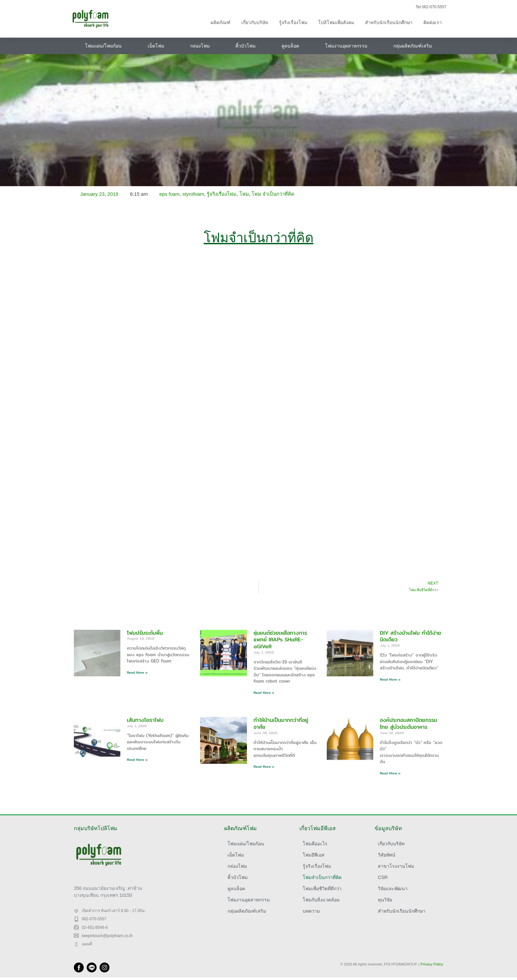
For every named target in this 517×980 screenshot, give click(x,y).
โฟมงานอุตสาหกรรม (346, 46)
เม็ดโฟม (156, 46)
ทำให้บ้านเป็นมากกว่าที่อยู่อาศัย (281, 724)
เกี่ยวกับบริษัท (255, 22)
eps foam (169, 194)
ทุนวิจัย (385, 900)
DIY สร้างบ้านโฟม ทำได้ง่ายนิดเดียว (411, 636)
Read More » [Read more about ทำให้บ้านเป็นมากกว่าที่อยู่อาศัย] (264, 766)
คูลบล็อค (290, 46)
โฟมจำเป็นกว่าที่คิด (322, 877)
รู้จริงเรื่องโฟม (293, 22)
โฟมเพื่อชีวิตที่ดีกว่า (322, 889)
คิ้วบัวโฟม (245, 46)
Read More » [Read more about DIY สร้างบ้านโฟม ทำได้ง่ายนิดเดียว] (390, 679)
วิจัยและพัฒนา (393, 889)
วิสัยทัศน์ (387, 855)
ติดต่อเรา (433, 22)
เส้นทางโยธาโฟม (145, 720)
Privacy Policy (432, 964)
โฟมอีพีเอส (314, 855)
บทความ (311, 911)
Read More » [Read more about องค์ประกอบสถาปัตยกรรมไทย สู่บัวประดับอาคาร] (390, 773)
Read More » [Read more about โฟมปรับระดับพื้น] (137, 672)
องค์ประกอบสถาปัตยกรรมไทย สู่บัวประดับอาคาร (409, 724)
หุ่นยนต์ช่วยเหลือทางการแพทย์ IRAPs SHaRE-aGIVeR (280, 640)
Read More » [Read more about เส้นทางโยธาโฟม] (137, 760)
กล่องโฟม (200, 46)
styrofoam (193, 194)
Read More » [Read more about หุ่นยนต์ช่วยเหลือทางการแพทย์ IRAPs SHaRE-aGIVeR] (264, 693)
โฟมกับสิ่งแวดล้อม (321, 900)
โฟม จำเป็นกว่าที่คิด (273, 194)
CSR (383, 877)
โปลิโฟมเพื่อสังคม (336, 22)
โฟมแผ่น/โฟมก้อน (103, 46)
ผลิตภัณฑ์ (221, 22)
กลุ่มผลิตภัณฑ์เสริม (413, 46)
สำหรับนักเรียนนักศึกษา (389, 22)
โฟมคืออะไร (315, 844)
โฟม (244, 194)
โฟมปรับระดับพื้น (145, 633)
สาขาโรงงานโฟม (396, 866)
